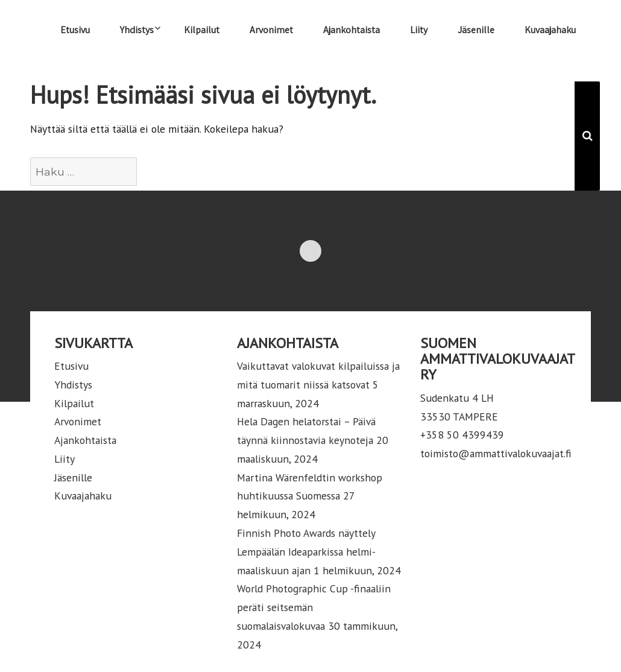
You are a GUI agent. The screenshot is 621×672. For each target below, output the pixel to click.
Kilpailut (202, 30)
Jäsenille (476, 30)
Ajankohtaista (351, 30)
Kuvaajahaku (550, 30)
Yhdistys (137, 30)
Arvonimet (271, 30)
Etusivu (75, 30)
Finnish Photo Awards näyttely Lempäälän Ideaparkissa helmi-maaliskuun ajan (306, 552)
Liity (419, 30)
